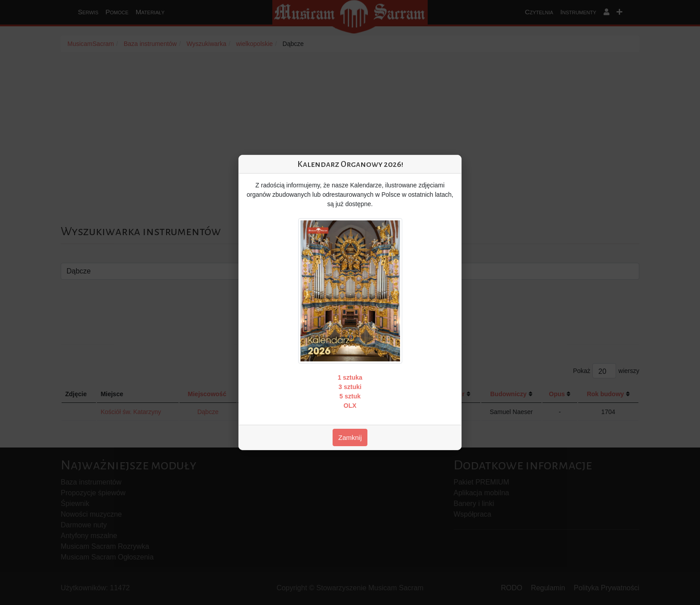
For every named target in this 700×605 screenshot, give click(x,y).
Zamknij (350, 437)
